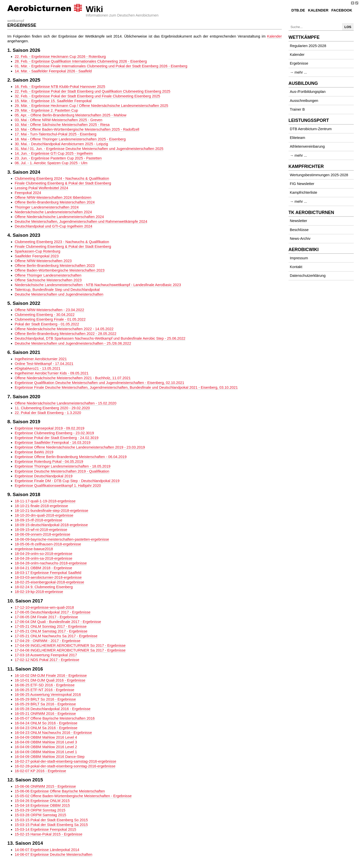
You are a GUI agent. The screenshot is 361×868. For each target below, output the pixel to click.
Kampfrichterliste (303, 192)
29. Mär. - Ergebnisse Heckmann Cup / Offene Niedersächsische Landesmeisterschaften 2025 (92, 106)
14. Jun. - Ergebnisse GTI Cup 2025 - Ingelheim (54, 153)
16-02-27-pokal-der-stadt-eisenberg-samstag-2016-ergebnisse (66, 761)
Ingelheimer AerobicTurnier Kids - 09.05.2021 (52, 373)
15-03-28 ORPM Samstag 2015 (40, 815)
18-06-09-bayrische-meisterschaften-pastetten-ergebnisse (62, 539)
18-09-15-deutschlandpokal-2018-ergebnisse (51, 525)
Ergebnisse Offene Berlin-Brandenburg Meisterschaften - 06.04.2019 (71, 457)
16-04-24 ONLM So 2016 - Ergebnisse (46, 723)
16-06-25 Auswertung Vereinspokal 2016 (48, 695)
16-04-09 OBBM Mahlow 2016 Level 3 (46, 742)
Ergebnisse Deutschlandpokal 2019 (44, 476)
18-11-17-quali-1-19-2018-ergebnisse (45, 501)
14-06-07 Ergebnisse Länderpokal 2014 (47, 850)
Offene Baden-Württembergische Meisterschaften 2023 (60, 270)
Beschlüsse (299, 230)
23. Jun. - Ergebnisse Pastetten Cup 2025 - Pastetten (58, 158)
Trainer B (297, 109)
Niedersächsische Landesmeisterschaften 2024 (53, 212)
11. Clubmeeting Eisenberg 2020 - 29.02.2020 (52, 408)
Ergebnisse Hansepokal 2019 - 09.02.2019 (50, 428)
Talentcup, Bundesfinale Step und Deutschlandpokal (57, 290)
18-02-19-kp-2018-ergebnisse (39, 592)
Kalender (318, 10)
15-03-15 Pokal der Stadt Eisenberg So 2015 (51, 820)
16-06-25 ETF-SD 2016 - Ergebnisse (45, 685)
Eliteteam (297, 138)
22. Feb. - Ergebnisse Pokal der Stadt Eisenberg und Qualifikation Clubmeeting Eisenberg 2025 (93, 91)
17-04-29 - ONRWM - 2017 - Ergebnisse (48, 641)
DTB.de (298, 10)
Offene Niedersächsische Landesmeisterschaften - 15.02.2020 (66, 403)
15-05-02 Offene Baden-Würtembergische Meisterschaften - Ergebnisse (73, 796)
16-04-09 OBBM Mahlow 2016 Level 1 (46, 752)
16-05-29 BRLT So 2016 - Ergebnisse (45, 699)
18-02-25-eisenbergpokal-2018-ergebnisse (50, 582)
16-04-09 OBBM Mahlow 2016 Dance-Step (50, 757)
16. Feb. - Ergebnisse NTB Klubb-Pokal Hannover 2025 (60, 87)
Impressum (299, 258)
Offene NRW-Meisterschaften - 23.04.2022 (50, 310)
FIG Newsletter (302, 184)
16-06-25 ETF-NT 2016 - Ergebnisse (45, 690)
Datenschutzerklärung (308, 276)
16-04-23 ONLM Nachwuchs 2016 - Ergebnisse (53, 733)
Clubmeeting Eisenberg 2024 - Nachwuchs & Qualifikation (62, 178)
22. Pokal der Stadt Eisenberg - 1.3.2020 (48, 413)
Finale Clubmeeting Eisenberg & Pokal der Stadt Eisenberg (63, 183)
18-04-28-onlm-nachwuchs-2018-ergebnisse (51, 563)
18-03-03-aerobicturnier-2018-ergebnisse (48, 577)
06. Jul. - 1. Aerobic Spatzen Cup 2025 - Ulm (51, 163)
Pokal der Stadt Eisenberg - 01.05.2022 (47, 324)
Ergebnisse (299, 63)
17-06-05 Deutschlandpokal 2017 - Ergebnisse (53, 612)
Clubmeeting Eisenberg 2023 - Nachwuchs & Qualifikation (62, 242)
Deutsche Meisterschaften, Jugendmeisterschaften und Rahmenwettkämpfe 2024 (81, 222)
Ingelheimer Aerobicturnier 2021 (41, 359)
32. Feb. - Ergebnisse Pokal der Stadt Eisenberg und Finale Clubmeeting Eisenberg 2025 (87, 96)
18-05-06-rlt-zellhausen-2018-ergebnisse (48, 544)
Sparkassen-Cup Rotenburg (38, 251)
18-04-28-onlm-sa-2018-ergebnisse (44, 558)
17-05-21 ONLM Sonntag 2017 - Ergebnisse (51, 626)
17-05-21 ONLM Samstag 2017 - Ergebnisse (51, 631)
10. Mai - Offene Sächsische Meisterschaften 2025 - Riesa (62, 125)
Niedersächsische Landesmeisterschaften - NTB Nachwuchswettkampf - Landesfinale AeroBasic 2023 (98, 285)
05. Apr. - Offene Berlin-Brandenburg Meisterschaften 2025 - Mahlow (71, 115)
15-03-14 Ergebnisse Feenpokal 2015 (46, 829)
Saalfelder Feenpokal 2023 (37, 256)
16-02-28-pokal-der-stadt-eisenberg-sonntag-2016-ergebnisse (65, 766)
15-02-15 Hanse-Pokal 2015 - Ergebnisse (49, 834)
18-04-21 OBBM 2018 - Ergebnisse (43, 568)
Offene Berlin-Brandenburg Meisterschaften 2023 (55, 266)
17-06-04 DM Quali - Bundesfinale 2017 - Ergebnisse (58, 622)
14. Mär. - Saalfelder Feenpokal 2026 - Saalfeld (53, 71)
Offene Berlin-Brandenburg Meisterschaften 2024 (55, 202)
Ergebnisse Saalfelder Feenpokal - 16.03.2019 (53, 443)
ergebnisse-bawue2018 (34, 549)
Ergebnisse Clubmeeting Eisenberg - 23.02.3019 (54, 433)
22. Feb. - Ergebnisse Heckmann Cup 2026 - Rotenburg (60, 57)
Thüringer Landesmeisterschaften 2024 (47, 207)
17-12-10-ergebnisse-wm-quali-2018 (44, 607)
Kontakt (296, 267)
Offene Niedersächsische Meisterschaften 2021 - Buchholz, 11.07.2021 (73, 378)
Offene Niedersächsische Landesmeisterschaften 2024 (59, 217)
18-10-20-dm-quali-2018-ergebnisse (44, 515)
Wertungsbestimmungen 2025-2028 (319, 175)
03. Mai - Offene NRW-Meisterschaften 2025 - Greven (59, 120)
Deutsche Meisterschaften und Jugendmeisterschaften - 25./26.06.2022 (73, 343)
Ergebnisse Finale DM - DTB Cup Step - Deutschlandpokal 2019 (67, 481)
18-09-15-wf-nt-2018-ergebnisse (41, 530)
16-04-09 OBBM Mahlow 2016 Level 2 (46, 747)
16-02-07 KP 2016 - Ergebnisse (40, 771)
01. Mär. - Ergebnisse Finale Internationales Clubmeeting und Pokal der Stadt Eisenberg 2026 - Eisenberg (101, 66)
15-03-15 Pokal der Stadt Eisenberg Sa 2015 (51, 825)
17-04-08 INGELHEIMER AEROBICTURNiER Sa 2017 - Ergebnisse (70, 650)
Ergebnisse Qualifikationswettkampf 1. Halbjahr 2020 (58, 486)
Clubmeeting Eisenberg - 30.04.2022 (45, 315)
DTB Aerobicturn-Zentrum (311, 129)
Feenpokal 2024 (28, 193)
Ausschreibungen (304, 101)
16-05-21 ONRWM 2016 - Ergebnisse (45, 714)
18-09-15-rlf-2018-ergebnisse (39, 520)
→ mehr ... (298, 72)
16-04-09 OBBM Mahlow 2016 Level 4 (46, 737)
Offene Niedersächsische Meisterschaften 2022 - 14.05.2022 (64, 329)
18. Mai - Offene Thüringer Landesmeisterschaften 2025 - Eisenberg (70, 139)
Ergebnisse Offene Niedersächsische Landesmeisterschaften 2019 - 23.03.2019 (80, 447)
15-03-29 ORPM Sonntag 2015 (40, 810)
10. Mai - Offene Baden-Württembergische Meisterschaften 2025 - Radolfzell (77, 129)
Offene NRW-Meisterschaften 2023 (43, 261)
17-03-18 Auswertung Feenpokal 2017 (46, 655)
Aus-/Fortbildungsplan (308, 92)
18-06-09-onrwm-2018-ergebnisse (43, 534)
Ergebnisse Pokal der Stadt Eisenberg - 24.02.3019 (57, 438)
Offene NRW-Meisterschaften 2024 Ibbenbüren (53, 197)
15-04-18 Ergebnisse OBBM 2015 (42, 805)
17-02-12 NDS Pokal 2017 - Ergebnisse (47, 660)
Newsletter (298, 221)
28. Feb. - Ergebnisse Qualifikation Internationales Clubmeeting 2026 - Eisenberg (81, 61)
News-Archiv (300, 239)
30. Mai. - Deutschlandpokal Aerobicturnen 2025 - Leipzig (61, 144)
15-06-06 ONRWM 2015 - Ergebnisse (45, 786)
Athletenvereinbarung (307, 146)
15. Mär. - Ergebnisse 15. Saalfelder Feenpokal (53, 101)
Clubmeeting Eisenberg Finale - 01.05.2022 (50, 319)
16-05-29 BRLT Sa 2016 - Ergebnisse (45, 704)
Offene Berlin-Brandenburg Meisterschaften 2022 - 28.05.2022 (66, 334)
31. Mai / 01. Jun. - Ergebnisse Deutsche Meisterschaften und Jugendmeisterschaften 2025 (89, 149)
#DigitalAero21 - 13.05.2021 (38, 368)
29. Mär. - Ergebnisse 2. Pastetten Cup (47, 110)
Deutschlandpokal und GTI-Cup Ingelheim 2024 (54, 226)
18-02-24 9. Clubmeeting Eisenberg (44, 587)
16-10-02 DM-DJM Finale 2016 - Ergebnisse (51, 676)
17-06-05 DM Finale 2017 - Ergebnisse (47, 617)
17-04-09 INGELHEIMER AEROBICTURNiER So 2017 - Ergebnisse (70, 645)
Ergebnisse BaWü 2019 (34, 452)
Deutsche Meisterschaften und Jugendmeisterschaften (59, 294)
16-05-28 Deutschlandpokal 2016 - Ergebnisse (53, 709)
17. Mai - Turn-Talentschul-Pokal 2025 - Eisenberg (56, 134)
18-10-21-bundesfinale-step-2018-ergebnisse (52, 511)
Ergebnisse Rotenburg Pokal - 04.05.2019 (49, 462)
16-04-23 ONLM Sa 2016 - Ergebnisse (46, 728)
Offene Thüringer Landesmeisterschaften (48, 275)
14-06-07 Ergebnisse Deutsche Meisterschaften (54, 854)
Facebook (342, 10)
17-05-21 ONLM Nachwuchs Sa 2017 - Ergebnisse (56, 636)
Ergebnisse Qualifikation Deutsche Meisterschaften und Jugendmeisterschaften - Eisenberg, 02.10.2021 (100, 383)
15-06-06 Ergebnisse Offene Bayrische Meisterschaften (60, 791)
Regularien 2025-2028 (308, 46)
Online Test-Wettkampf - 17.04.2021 (44, 364)
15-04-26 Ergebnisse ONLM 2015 (42, 801)
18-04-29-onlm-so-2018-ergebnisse (44, 554)
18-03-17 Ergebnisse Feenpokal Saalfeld (48, 573)
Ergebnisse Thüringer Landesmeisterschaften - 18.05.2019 (63, 466)
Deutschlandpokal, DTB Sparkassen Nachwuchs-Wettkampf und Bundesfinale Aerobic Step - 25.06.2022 (100, 338)
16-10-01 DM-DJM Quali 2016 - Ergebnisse (50, 680)
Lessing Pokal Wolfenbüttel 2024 (41, 188)
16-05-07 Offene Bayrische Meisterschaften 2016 (55, 718)
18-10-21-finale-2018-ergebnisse (41, 506)
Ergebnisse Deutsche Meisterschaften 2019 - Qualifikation (62, 471)
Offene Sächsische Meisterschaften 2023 (48, 280)
